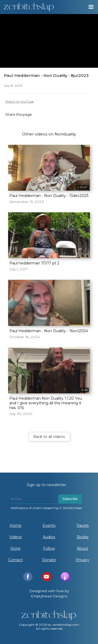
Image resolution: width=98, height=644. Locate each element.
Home (16, 525)
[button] (91, 7)
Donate (49, 560)
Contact (15, 560)
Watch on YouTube (19, 101)
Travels (82, 525)
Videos (16, 537)
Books (83, 537)
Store (15, 548)
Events (49, 525)
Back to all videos (49, 437)
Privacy (82, 560)
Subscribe (70, 499)
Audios (49, 537)
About (82, 548)
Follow (49, 548)
